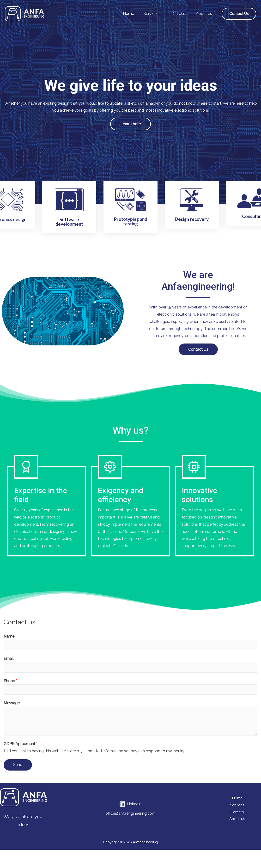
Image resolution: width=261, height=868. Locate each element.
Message (13, 710)
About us (237, 826)
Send (18, 771)
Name (10, 642)
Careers (237, 819)
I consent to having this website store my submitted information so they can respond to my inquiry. (97, 757)
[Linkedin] (130, 811)
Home (237, 805)
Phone (10, 687)
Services (237, 811)
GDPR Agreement (21, 750)
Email (10, 664)
